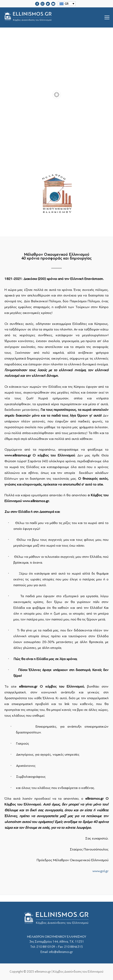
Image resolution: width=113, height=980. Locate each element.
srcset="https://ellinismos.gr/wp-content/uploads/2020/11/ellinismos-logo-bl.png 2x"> (39, 17)
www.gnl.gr (100, 871)
